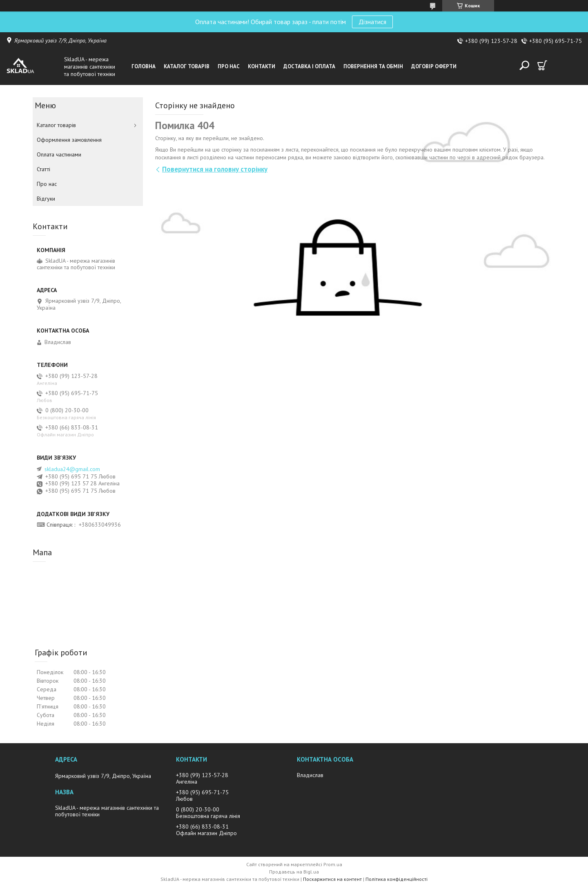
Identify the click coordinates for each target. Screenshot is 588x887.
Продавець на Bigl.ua (294, 872)
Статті (43, 169)
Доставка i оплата (309, 66)
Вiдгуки (46, 199)
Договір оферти (434, 66)
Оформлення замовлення (69, 140)
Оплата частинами (59, 154)
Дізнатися (372, 22)
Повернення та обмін (373, 66)
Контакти (262, 66)
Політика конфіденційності (396, 879)
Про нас (229, 66)
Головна (144, 66)
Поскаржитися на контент (332, 879)
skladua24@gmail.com (72, 469)
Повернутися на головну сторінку (215, 169)
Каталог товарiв (187, 66)
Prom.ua (333, 864)
